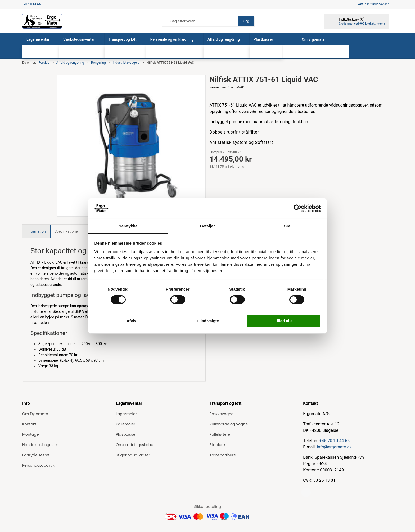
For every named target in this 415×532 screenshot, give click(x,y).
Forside (44, 63)
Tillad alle (283, 321)
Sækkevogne (222, 414)
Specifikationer (67, 231)
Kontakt (29, 424)
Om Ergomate (35, 414)
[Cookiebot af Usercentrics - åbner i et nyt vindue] (298, 208)
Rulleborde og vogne (229, 424)
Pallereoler (126, 424)
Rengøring (98, 63)
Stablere (217, 445)
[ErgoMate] (42, 21)
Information (36, 231)
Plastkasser (126, 434)
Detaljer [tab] (207, 226)
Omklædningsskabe (135, 445)
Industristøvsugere (126, 63)
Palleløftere (220, 434)
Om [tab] (287, 226)
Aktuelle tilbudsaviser (373, 4)
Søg (246, 21)
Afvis (131, 321)
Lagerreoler (126, 414)
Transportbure (223, 455)
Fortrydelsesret (36, 455)
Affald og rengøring (70, 63)
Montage (31, 434)
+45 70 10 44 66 (334, 441)
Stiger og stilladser (133, 455)
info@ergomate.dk (334, 447)
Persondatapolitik (38, 465)
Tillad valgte (207, 321)
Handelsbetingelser (40, 445)
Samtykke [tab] (128, 226)
